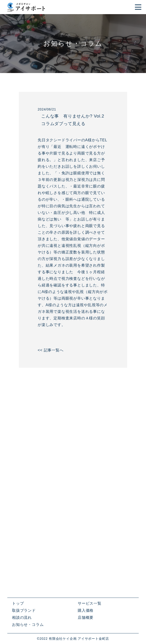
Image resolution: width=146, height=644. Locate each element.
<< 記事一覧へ (51, 350)
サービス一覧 (90, 603)
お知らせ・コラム (28, 625)
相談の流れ (22, 618)
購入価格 (86, 610)
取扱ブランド (24, 610)
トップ (18, 603)
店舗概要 (86, 618)
